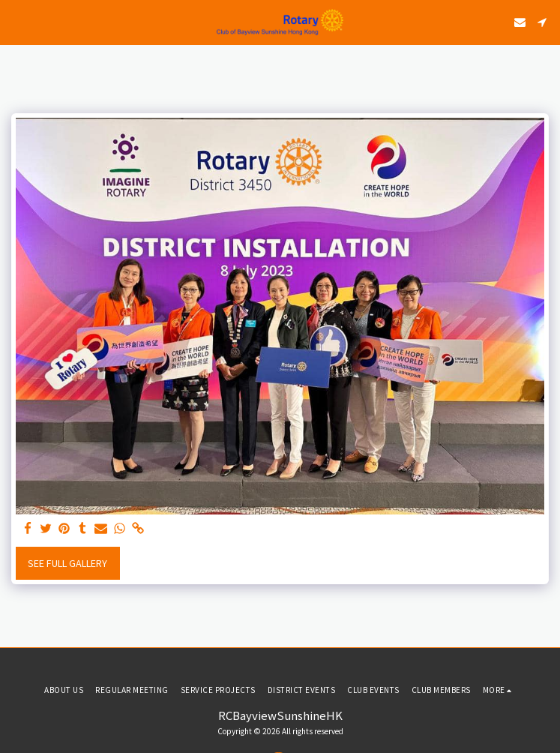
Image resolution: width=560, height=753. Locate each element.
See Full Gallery (67, 563)
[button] (16, 21)
